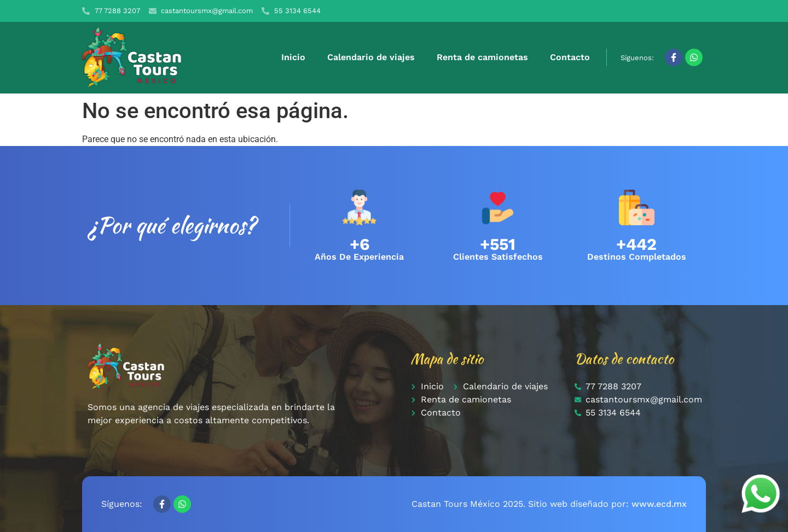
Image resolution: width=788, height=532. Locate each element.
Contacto (570, 57)
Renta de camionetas (482, 57)
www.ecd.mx (659, 504)
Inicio (293, 57)
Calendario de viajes (371, 57)
